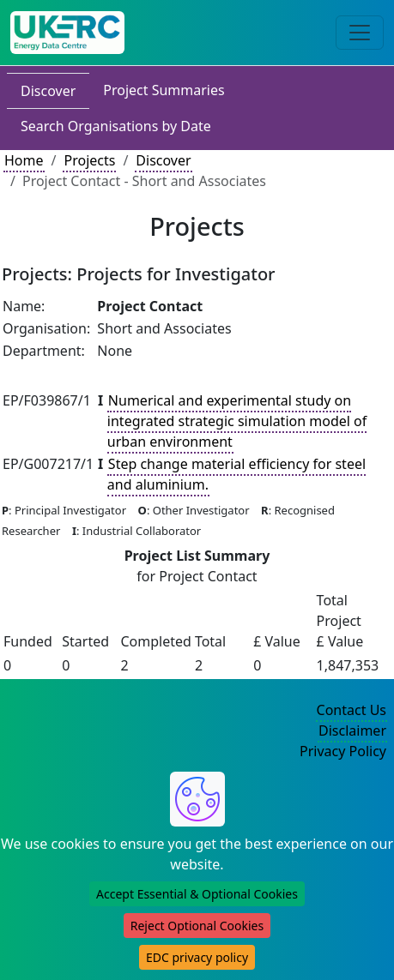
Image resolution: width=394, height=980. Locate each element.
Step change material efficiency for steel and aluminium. (236, 474)
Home (24, 160)
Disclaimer (352, 730)
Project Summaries (164, 90)
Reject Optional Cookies (197, 926)
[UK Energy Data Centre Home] (67, 33)
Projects (89, 160)
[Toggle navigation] (360, 33)
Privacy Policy (343, 751)
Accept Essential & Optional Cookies (197, 894)
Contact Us (352, 710)
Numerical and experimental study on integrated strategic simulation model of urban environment (237, 421)
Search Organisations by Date (116, 126)
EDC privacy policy (197, 957)
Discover (48, 91)
